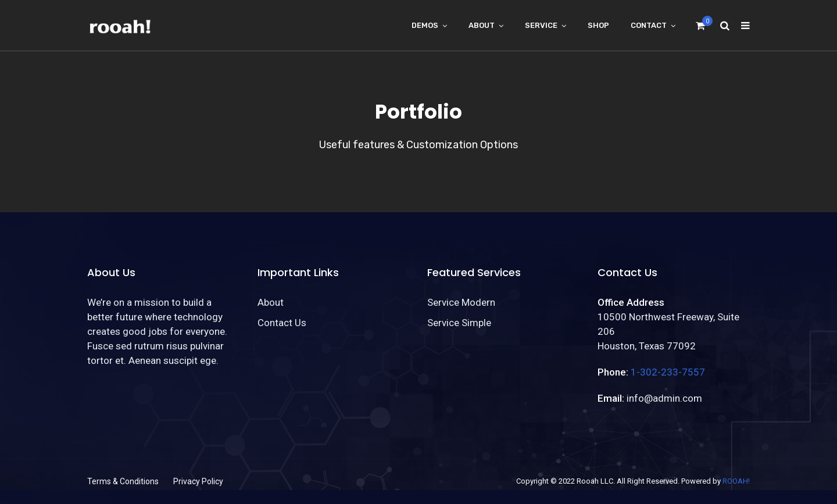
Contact (649, 25)
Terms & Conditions (123, 481)
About (482, 25)
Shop (598, 25)
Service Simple (459, 323)
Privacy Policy (198, 481)
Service (541, 25)
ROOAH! (736, 481)
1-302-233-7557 (668, 372)
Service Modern (461, 302)
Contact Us (282, 323)
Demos (425, 25)
